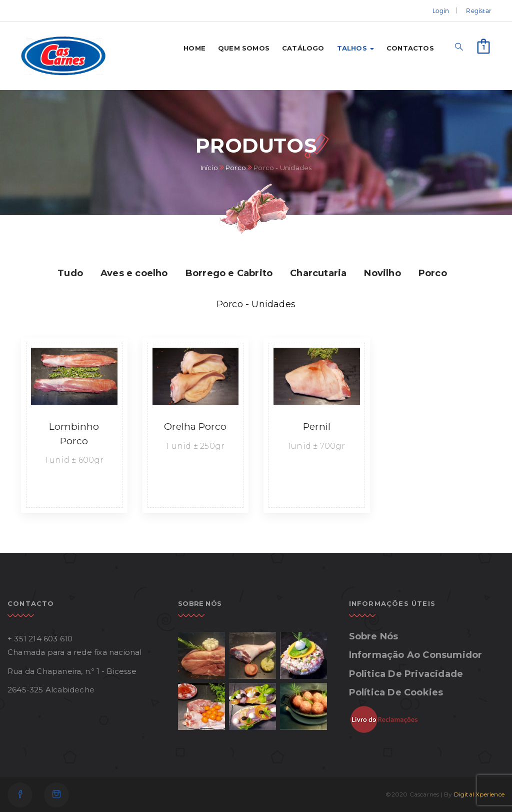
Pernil (317, 427)
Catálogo (303, 48)
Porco (236, 168)
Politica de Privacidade (406, 674)
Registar (478, 11)
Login (441, 11)
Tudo (70, 273)
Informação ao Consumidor (416, 655)
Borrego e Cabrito (229, 273)
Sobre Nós (374, 636)
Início (209, 168)
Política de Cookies (396, 692)
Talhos (355, 48)
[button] (483, 45)
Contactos (410, 48)
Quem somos (244, 48)
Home (194, 48)
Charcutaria (318, 273)
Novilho (382, 273)
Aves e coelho (134, 273)
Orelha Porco (195, 427)
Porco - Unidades (256, 304)
